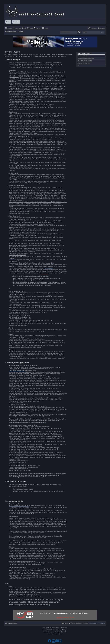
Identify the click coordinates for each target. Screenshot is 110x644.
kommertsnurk (45, 273)
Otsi (102, 32)
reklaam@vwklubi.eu (19, 325)
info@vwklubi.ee (50, 569)
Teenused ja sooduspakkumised (86, 58)
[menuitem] (17, 28)
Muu (79, 66)
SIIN (52, 263)
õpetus (12, 258)
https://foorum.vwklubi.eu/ (17, 370)
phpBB (48, 628)
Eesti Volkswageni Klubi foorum (19, 506)
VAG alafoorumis (49, 268)
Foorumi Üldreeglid (82, 56)
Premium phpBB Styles (62, 630)
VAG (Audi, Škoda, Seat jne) (85, 61)
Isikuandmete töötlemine (84, 63)
